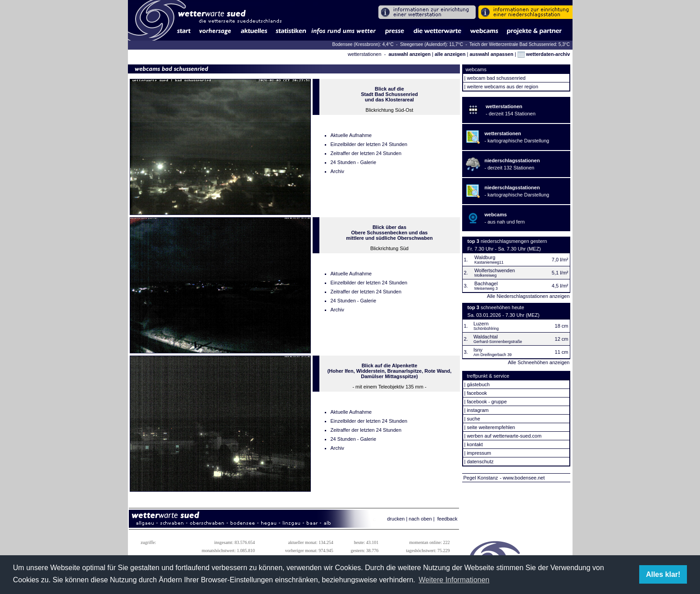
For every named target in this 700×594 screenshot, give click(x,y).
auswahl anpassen (491, 54)
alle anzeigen (450, 54)
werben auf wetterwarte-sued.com (504, 436)
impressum (479, 453)
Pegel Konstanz (481, 478)
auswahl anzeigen (409, 54)
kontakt (475, 444)
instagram (477, 410)
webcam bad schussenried (496, 78)
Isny (478, 350)
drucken (396, 519)
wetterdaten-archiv (544, 54)
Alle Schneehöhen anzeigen (539, 362)
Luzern (481, 324)
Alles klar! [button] (663, 574)
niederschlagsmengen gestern (514, 241)
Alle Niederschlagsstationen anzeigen (528, 296)
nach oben (420, 519)
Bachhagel (486, 283)
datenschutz (480, 461)
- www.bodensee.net (523, 478)
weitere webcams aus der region (502, 87)
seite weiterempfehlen (491, 427)
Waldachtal (486, 337)
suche (473, 419)
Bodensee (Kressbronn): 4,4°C (363, 44)
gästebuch (478, 384)
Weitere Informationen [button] (454, 580)
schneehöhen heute (502, 307)
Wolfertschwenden (495, 270)
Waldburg (485, 257)
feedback (448, 519)
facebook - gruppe (487, 402)
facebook (477, 393)
